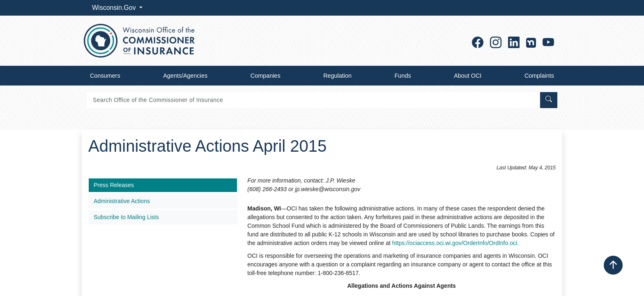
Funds (403, 76)
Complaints (539, 76)
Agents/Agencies (185, 76)
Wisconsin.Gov (115, 8)
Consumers (105, 76)
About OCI (468, 76)
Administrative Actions (122, 201)
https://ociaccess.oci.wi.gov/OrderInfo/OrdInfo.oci (455, 243)
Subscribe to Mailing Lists (126, 217)
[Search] (313, 100)
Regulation (337, 76)
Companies (266, 76)
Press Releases (114, 185)
